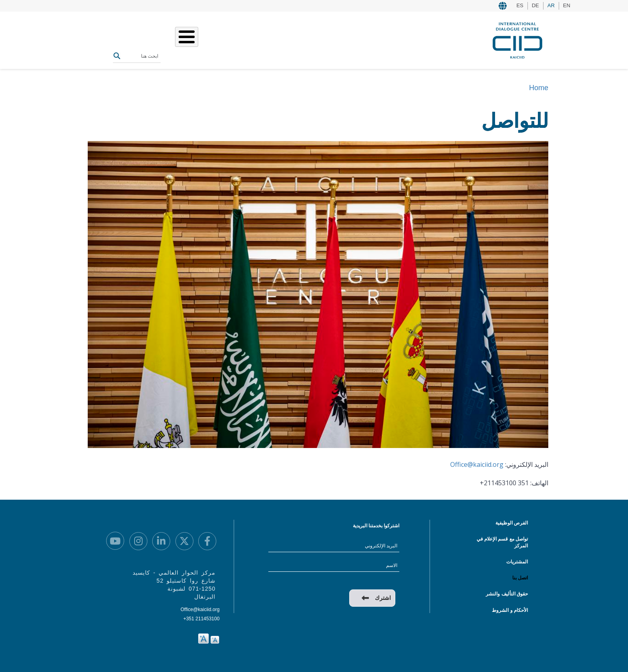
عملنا (280, 39)
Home (539, 88)
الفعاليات (228, 39)
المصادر (199, 39)
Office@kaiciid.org (477, 464)
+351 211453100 (201, 619)
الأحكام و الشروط (510, 610)
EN (567, 5)
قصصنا (257, 39)
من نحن (304, 39)
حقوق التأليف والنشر (507, 594)
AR (551, 5)
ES (520, 5)
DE (535, 5)
